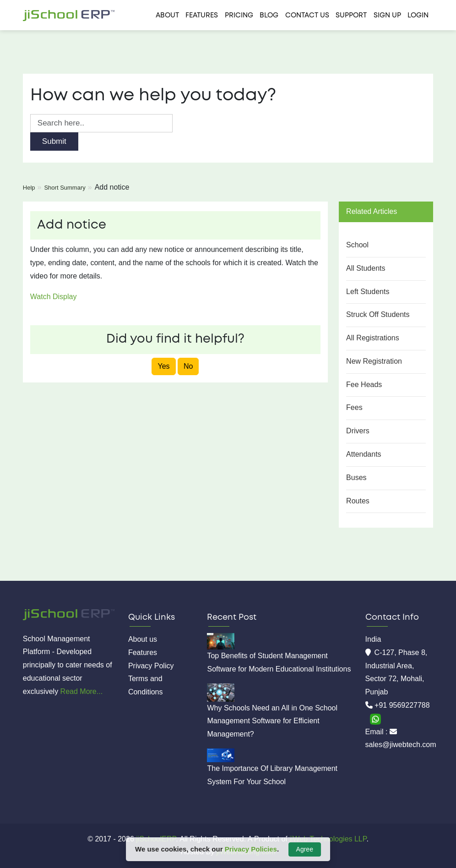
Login (418, 16)
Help (29, 188)
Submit (54, 141)
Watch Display (54, 297)
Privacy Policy (151, 666)
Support (351, 16)
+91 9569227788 (402, 705)
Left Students (368, 292)
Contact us (307, 16)
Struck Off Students (378, 314)
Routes (358, 501)
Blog (269, 16)
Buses (356, 478)
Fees (354, 407)
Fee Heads (364, 385)
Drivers (358, 431)
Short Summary (65, 188)
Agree (305, 849)
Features (202, 16)
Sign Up (387, 16)
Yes (163, 366)
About (167, 16)
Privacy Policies (251, 849)
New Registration (374, 361)
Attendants (364, 454)
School (357, 245)
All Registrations (373, 338)
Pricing (239, 16)
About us (143, 639)
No (188, 366)
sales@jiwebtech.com (401, 745)
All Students (366, 268)
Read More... (81, 691)
